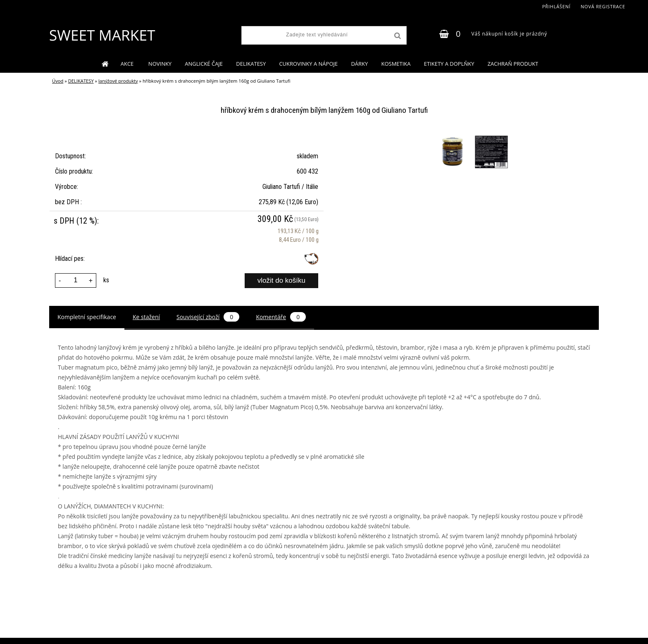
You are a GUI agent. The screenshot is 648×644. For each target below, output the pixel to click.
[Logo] (102, 35)
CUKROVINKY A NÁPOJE (308, 64)
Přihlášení (556, 6)
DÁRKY (359, 64)
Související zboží (208, 317)
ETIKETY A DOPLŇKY (449, 64)
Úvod (58, 81)
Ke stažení (146, 317)
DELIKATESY (251, 64)
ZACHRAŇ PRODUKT (513, 64)
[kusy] (76, 280)
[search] (397, 36)
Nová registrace (603, 6)
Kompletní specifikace (87, 317)
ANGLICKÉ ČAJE (204, 64)
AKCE (128, 64)
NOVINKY (160, 64)
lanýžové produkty (118, 81)
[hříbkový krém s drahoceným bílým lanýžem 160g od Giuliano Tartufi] (453, 137)
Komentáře (281, 317)
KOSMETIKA (396, 64)
